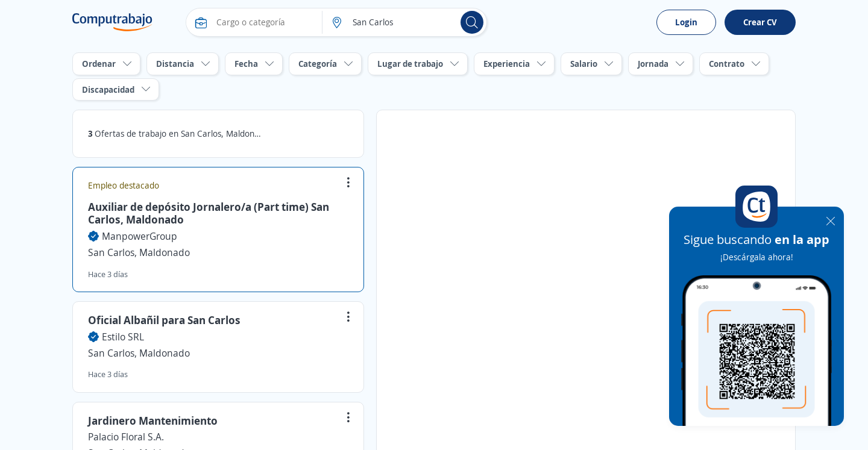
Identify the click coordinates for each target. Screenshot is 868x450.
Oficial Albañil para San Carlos (164, 320)
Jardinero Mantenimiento (153, 420)
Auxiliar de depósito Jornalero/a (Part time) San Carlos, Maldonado (209, 213)
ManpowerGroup (140, 236)
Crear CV (760, 22)
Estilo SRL (123, 337)
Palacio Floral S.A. (126, 437)
